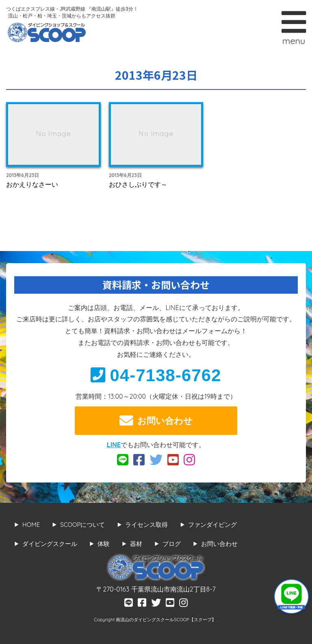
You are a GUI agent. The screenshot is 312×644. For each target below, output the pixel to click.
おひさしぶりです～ (138, 184)
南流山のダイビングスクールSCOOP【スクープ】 (166, 620)
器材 (136, 544)
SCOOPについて (82, 525)
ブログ (172, 544)
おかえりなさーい (32, 184)
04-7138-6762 (156, 375)
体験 (104, 544)
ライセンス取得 (146, 525)
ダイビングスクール (50, 544)
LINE (114, 445)
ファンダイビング (212, 525)
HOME (31, 525)
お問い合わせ (156, 421)
